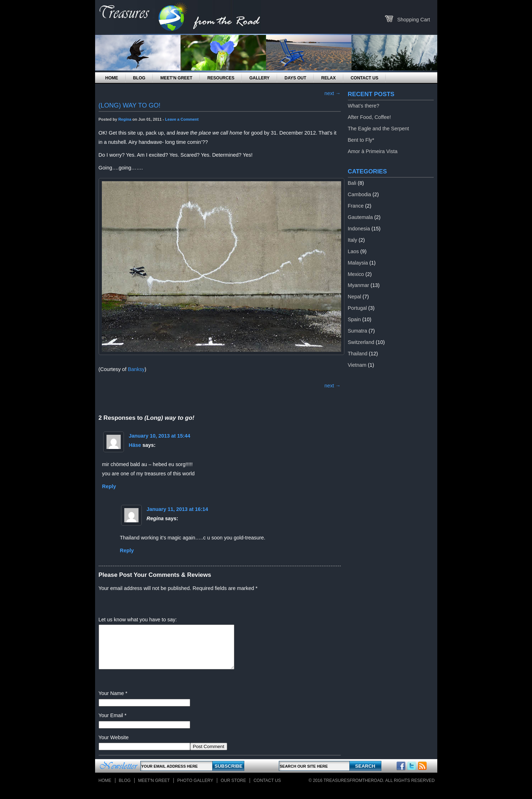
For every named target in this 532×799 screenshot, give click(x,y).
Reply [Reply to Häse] (109, 486)
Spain (354, 319)
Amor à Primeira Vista (373, 151)
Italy (353, 240)
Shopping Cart (413, 20)
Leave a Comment (182, 119)
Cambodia (360, 194)
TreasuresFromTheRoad (353, 789)
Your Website (114, 746)
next (333, 93)
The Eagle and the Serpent (379, 129)
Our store (233, 789)
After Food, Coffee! (369, 117)
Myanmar (359, 285)
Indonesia (359, 229)
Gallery (259, 78)
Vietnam (357, 365)
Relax (328, 78)
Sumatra (358, 331)
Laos (353, 251)
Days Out (295, 78)
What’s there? (364, 106)
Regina (125, 119)
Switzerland (361, 342)
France (356, 206)
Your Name (111, 702)
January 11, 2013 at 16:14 (178, 509)
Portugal (358, 308)
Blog (139, 78)
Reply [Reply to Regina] (127, 550)
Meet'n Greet (154, 789)
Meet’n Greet (176, 78)
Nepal (355, 297)
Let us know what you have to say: (138, 620)
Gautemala (360, 217)
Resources (221, 78)
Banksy (136, 369)
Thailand (358, 354)
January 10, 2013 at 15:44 (160, 436)
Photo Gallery (195, 789)
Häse (135, 445)
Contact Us (365, 78)
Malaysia (358, 263)
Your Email (111, 724)
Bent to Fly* (361, 140)
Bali (352, 183)
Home (112, 78)
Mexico (356, 274)
